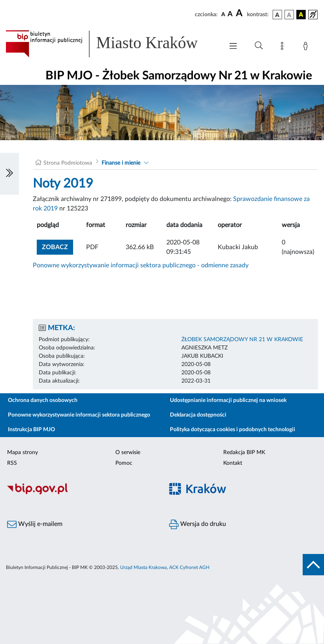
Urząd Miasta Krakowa (143, 567)
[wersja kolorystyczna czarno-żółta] (301, 15)
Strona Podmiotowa (68, 163)
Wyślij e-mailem (35, 524)
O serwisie (128, 452)
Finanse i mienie (121, 163)
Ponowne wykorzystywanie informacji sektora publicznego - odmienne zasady (141, 265)
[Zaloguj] (307, 47)
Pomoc (124, 463)
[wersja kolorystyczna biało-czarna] (289, 15)
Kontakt (233, 463)
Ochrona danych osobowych (43, 400)
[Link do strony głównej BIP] (111, 44)
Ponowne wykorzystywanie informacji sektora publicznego (79, 415)
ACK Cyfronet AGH (189, 567)
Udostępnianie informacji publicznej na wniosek (228, 400)
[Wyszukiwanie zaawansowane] (259, 46)
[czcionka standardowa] (223, 14)
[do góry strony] (313, 565)
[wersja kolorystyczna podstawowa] (277, 15)
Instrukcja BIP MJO (31, 430)
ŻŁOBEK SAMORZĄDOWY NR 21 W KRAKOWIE (242, 340)
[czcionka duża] (240, 13)
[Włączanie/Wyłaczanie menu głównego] (233, 47)
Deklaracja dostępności (198, 415)
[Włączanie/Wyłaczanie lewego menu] (9, 174)
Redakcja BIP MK (244, 452)
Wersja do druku (198, 524)
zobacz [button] (57, 246)
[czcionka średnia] (230, 14)
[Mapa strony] (284, 47)
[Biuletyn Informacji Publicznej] (81, 493)
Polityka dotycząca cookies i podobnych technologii (233, 430)
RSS (12, 463)
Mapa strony (23, 452)
